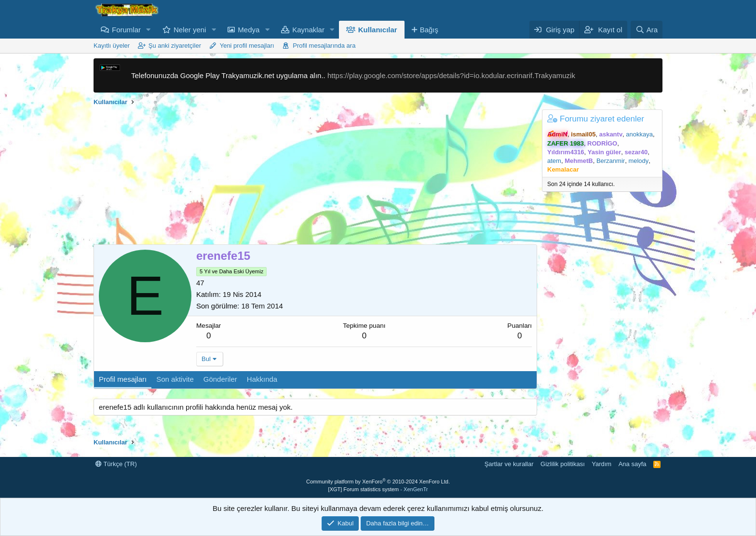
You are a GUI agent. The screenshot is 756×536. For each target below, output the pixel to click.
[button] (148, 30)
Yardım (601, 464)
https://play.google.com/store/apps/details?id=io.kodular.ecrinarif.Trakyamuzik (451, 75)
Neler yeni (190, 30)
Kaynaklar (308, 30)
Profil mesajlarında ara (324, 46)
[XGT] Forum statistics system (378, 489)
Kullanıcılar (378, 30)
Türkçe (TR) (116, 464)
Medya (249, 30)
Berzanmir (611, 161)
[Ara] (647, 30)
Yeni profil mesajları (247, 46)
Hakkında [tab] (262, 379)
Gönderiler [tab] (220, 379)
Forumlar (126, 30)
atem (554, 161)
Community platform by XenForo (378, 482)
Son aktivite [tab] (175, 379)
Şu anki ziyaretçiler (175, 46)
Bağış (429, 30)
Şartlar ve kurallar (509, 464)
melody (638, 161)
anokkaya (639, 134)
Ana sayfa (633, 464)
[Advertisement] (315, 177)
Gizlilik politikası (563, 464)
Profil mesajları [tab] (123, 379)
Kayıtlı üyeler (112, 46)
